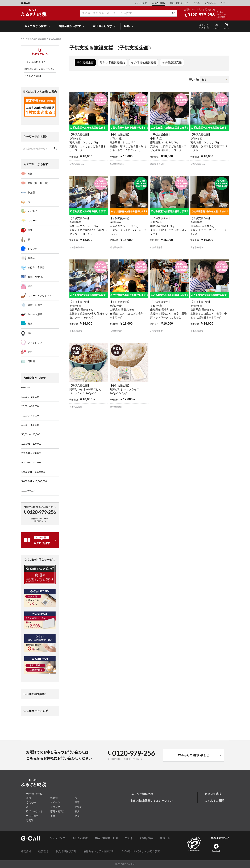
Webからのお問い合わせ (193, 755)
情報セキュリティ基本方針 (99, 851)
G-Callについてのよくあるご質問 (141, 851)
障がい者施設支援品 (112, 62)
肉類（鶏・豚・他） (39, 183)
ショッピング (141, 3)
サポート (225, 3)
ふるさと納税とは (142, 794)
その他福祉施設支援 (144, 62)
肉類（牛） (34, 174)
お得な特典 (210, 3)
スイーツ (32, 221)
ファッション (35, 342)
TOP (23, 39)
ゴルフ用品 (32, 816)
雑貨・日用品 (35, 305)
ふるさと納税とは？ (35, 61)
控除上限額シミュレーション (40, 69)
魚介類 (31, 192)
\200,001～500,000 (31, 453)
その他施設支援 (172, 62)
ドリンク (32, 249)
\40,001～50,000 (30, 425)
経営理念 (43, 851)
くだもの (32, 211)
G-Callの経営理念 (34, 694)
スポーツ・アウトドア (40, 296)
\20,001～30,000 (30, 406)
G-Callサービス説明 (36, 711)
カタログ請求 (213, 794)
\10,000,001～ (28, 491)
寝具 (30, 286)
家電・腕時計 (58, 811)
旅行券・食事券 (36, 267)
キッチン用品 (35, 314)
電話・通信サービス (179, 3)
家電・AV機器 (35, 277)
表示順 (194, 80)
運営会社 (26, 851)
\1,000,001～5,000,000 (33, 472)
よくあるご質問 (32, 76)
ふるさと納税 (158, 3)
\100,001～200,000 (31, 444)
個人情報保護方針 (66, 851)
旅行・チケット (35, 811)
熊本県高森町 (76, 407)
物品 (77, 816)
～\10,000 (26, 387)
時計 (30, 333)
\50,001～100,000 (30, 434)
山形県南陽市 (156, 247)
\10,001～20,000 (30, 397)
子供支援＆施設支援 (37, 39)
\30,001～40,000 (30, 416)
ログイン (216, 28)
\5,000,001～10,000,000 (34, 481)
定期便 (31, 361)
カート (227, 28)
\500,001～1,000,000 (32, 462)
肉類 (28, 798)
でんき (197, 3)
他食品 (31, 258)
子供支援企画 (85, 62)
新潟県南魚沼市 (77, 164)
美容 (30, 352)
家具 (30, 324)
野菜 (30, 230)
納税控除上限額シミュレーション (152, 801)
